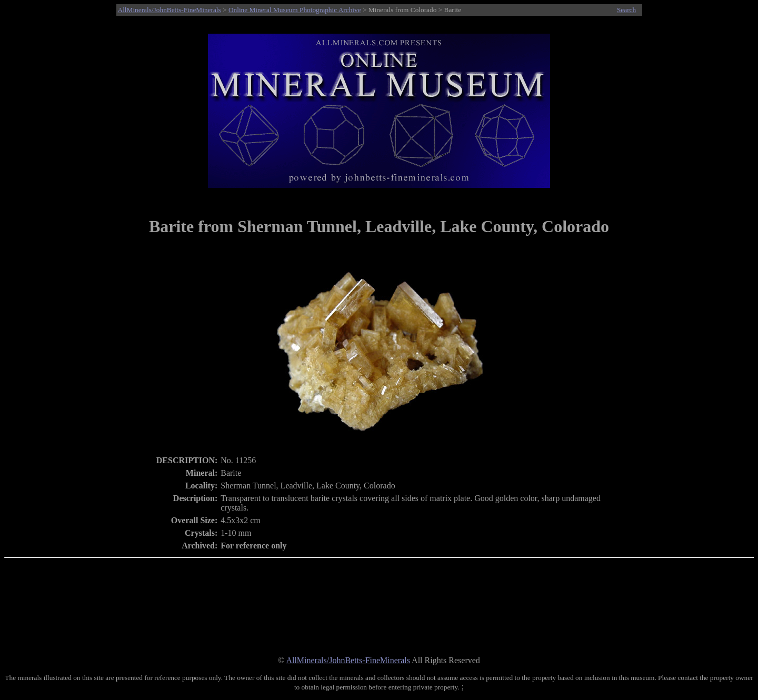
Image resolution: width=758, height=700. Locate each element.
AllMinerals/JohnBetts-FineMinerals (169, 10)
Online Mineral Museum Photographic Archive (295, 10)
